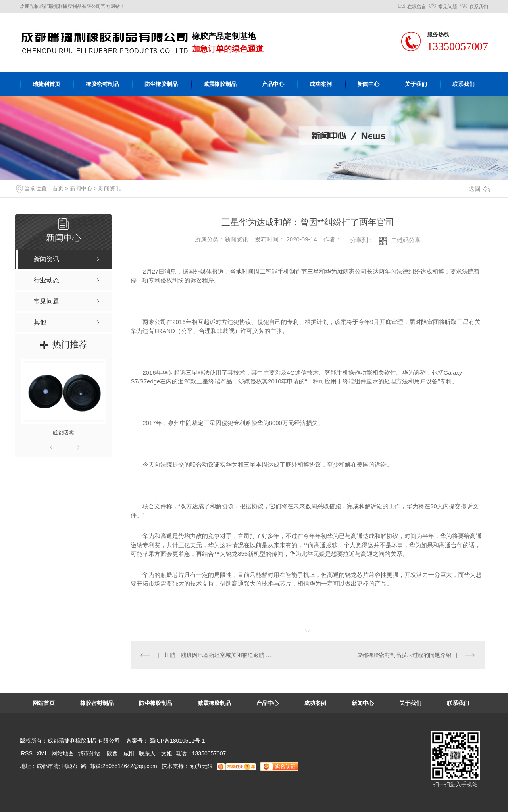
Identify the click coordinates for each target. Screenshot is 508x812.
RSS (28, 753)
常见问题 (448, 7)
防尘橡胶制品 (161, 84)
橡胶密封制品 (102, 84)
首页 (58, 188)
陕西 (112, 753)
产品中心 (273, 84)
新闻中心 (368, 84)
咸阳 (129, 753)
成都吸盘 (63, 433)
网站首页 (44, 703)
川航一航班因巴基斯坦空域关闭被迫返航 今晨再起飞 (219, 655)
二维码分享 (406, 240)
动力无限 (202, 766)
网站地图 (63, 753)
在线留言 (417, 7)
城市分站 (89, 753)
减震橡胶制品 (220, 84)
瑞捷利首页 (46, 84)
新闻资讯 (110, 188)
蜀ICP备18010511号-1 (177, 741)
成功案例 (321, 84)
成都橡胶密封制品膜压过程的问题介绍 (404, 655)
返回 (479, 189)
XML (43, 753)
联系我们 (479, 7)
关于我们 (416, 84)
